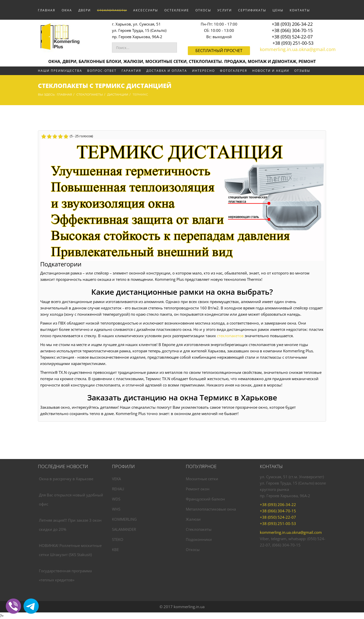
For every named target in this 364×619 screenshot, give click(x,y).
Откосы (193, 549)
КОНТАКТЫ (300, 10)
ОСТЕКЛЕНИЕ (177, 10)
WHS (116, 509)
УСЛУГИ (225, 10)
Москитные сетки (202, 479)
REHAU (118, 489)
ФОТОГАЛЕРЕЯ (234, 71)
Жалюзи (193, 519)
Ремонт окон (198, 489)
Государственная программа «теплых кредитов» (65, 575)
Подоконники (199, 539)
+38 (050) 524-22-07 (292, 37)
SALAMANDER (124, 529)
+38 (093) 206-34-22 (292, 24)
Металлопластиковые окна (211, 509)
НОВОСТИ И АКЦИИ (271, 71)
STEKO (118, 539)
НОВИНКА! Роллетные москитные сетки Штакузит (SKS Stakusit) (70, 550)
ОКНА (67, 10)
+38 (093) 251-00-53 (293, 43)
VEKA (116, 479)
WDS (116, 499)
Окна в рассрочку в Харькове (66, 479)
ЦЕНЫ (278, 10)
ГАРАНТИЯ (131, 71)
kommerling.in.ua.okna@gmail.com (298, 49)
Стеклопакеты (199, 529)
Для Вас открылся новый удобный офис (71, 499)
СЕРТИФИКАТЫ (252, 10)
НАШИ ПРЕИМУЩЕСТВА (60, 71)
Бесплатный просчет (219, 51)
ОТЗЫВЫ (302, 71)
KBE (115, 549)
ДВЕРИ (85, 10)
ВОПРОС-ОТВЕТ (102, 71)
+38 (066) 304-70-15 (292, 30)
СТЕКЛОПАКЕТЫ (112, 10)
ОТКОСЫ (203, 10)
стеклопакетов (230, 336)
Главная (47, 10)
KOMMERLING (124, 519)
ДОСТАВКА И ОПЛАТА (167, 71)
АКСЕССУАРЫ (146, 10)
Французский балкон (205, 499)
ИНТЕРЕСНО (203, 71)
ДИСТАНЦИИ (118, 94)
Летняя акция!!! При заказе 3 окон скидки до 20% (70, 525)
